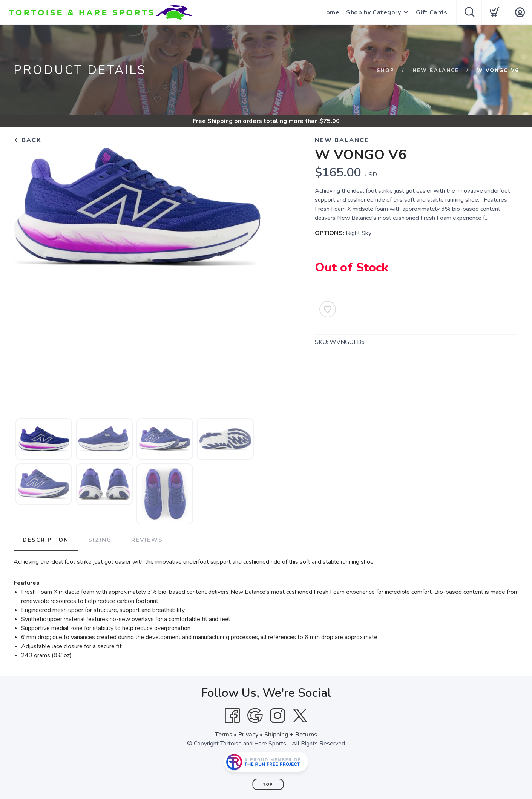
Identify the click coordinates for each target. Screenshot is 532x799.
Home (330, 12)
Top (268, 784)
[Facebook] (232, 716)
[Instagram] (277, 716)
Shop (386, 71)
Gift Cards (432, 12)
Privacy (248, 735)
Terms (224, 735)
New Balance (436, 71)
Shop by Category (373, 12)
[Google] (255, 716)
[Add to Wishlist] (328, 309)
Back (28, 140)
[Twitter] (300, 716)
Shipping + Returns (291, 735)
